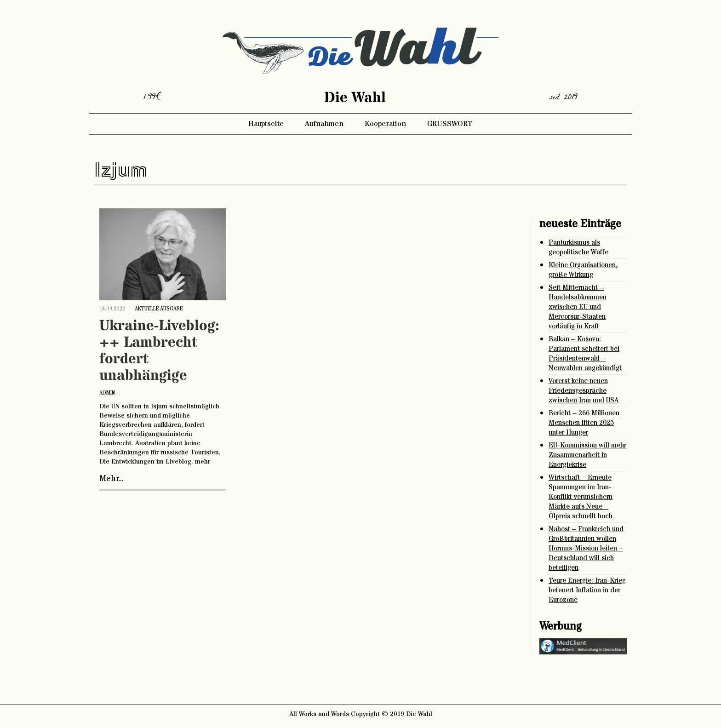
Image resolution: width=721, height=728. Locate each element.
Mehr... (112, 479)
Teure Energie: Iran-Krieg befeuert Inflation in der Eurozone (587, 590)
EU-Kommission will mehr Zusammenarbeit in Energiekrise (587, 455)
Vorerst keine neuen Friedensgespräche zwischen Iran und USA (584, 391)
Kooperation (385, 124)
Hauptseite (266, 124)
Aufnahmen (324, 124)
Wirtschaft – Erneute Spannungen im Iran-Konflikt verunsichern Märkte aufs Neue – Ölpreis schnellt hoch (581, 497)
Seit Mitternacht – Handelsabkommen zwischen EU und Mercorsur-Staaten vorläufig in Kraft (578, 307)
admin (107, 393)
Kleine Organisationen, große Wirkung (583, 270)
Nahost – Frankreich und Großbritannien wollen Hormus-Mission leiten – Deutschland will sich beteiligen (586, 548)
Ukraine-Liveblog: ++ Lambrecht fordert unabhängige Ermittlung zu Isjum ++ (159, 367)
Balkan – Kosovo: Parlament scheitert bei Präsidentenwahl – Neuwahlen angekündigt (585, 354)
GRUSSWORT (450, 124)
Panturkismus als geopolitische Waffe (578, 247)
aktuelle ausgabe (159, 309)
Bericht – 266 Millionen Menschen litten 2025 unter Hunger (584, 423)
